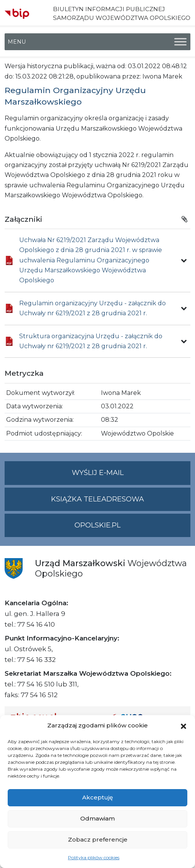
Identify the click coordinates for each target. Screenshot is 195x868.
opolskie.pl (97, 525)
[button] (183, 726)
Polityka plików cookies (94, 857)
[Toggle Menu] (180, 42)
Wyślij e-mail (131, 476)
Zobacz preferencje (98, 839)
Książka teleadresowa (97, 499)
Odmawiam (97, 818)
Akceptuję (97, 797)
